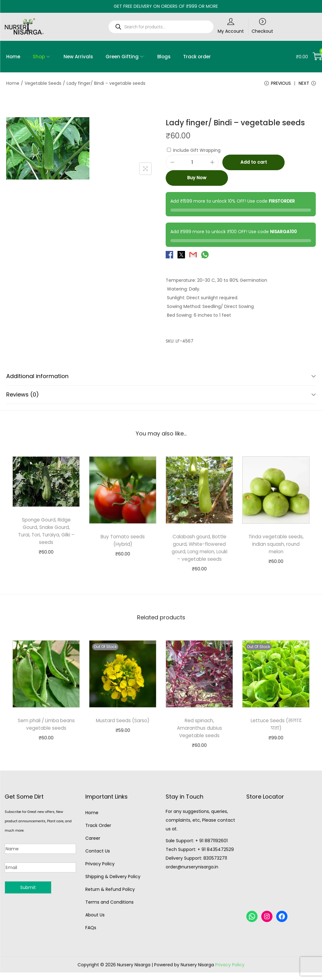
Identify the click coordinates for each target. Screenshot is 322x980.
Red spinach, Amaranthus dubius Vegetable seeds (199, 737)
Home (13, 83)
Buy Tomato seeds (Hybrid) (123, 542)
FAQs (91, 937)
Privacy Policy (100, 873)
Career (93, 847)
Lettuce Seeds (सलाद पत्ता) (276, 733)
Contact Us (98, 860)
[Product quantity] (192, 164)
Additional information (161, 378)
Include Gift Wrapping (194, 152)
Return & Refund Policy (110, 898)
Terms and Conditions (109, 911)
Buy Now (197, 180)
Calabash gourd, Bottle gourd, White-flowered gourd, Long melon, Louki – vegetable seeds (199, 553)
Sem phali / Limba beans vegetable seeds (46, 733)
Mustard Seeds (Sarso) (123, 730)
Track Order (98, 834)
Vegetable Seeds (43, 83)
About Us (95, 924)
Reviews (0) (161, 396)
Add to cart (254, 164)
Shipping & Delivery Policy (113, 886)
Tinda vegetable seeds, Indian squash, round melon (276, 546)
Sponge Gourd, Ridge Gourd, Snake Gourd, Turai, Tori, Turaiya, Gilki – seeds (46, 533)
